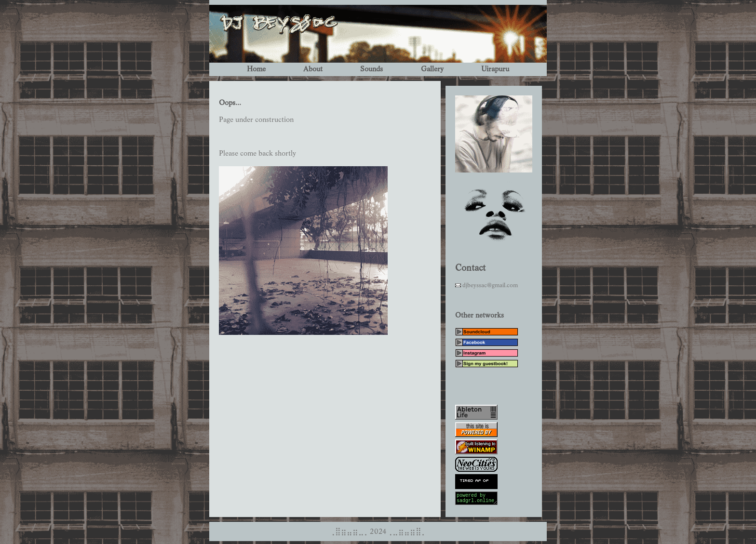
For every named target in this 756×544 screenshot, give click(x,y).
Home (256, 69)
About (313, 69)
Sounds (371, 69)
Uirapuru (495, 69)
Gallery (432, 69)
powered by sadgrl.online (476, 500)
